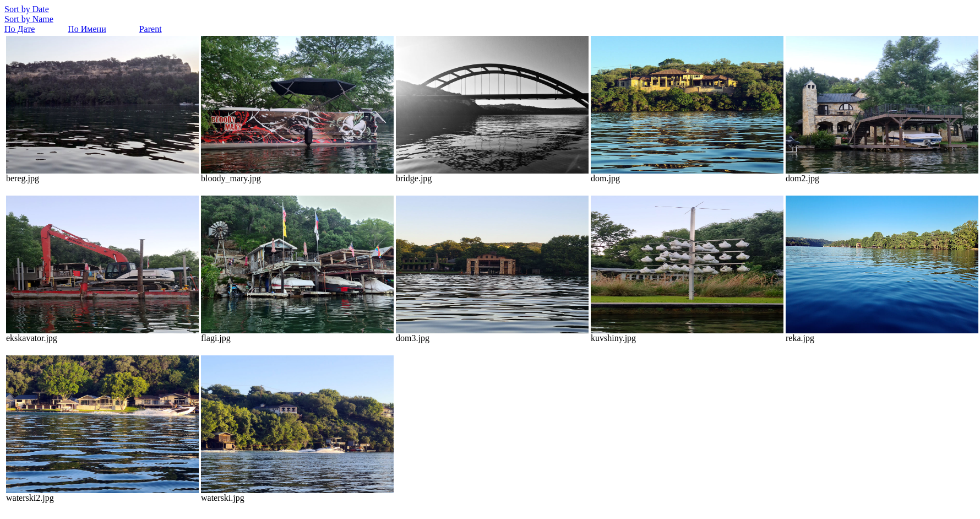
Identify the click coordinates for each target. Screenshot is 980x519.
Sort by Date (27, 9)
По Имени (87, 29)
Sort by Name (29, 19)
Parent (151, 29)
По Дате (20, 29)
